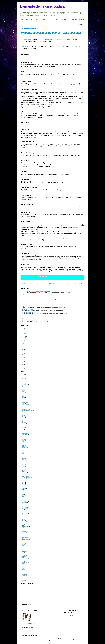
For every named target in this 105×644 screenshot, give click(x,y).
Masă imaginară (24, 548)
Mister (23, 553)
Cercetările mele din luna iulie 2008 (28, 321)
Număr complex (24, 446)
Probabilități (24, 564)
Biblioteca (23, 517)
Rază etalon (24, 470)
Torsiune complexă (25, 476)
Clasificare (23, 485)
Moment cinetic (24, 445)
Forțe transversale (25, 535)
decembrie (24, 334)
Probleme (23, 421)
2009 (23, 366)
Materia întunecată (25, 501)
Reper (23, 472)
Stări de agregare (24, 474)
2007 (23, 368)
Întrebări (23, 386)
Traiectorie (23, 406)
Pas (22, 560)
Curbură (23, 396)
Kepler (23, 541)
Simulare (23, 568)
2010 (23, 364)
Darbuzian (23, 412)
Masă (23, 466)
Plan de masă (24, 468)
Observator (23, 431)
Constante (23, 521)
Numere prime (24, 555)
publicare (23, 580)
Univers (23, 572)
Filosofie (23, 383)
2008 (23, 367)
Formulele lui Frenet (25, 384)
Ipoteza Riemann (24, 537)
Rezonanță (23, 454)
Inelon (23, 497)
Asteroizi (23, 515)
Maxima (23, 430)
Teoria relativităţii (24, 433)
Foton (23, 426)
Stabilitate (23, 407)
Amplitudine (24, 512)
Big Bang (23, 456)
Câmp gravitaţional (25, 400)
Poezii (23, 561)
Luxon (23, 500)
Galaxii (23, 494)
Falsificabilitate (24, 531)
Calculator (23, 484)
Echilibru (23, 528)
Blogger (62, 632)
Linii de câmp (24, 543)
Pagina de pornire (52, 283)
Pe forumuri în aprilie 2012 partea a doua (28, 309)
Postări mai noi (24, 283)
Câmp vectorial (24, 436)
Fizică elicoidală (24, 376)
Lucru (23, 544)
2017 (23, 355)
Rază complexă (24, 566)
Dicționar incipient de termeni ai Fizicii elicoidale (51, 33)
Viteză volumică (24, 480)
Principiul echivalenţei (25, 409)
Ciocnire (23, 451)
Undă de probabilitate (25, 509)
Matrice (23, 550)
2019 (23, 352)
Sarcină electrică (24, 473)
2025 (23, 330)
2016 (23, 356)
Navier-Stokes (24, 554)
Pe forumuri (24, 377)
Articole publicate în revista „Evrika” (27, 411)
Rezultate (23, 378)
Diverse (23, 380)
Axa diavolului (24, 516)
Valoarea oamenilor (25, 435)
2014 (23, 359)
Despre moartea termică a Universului (28, 298)
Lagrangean (24, 498)
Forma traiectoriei (24, 492)
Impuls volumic (24, 420)
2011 (23, 363)
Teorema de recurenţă (25, 405)
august (24, 338)
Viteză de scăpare (25, 576)
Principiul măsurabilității (25, 562)
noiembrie (24, 335)
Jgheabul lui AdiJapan (25, 540)
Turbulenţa (23, 449)
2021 (23, 349)
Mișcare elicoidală (24, 444)
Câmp (23, 524)
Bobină (23, 518)
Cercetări (23, 375)
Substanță (23, 506)
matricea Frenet (24, 579)
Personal (23, 403)
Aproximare (23, 417)
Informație (23, 427)
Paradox (23, 558)
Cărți (22, 525)
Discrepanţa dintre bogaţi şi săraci (27, 437)
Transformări (24, 571)
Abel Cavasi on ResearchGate (27, 607)
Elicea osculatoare (25, 530)
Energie (23, 489)
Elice (22, 394)
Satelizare (23, 455)
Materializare (24, 429)
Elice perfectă (24, 488)
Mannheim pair (24, 547)
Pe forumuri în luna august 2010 (27, 301)
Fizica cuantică (24, 440)
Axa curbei (23, 482)
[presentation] (35, 65)
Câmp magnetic (24, 402)
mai (23, 342)
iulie (23, 341)
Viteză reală (24, 577)
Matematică (24, 414)
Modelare (23, 467)
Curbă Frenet (24, 522)
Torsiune (23, 393)
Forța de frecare (24, 532)
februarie (24, 345)
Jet (22, 538)
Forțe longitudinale (25, 534)
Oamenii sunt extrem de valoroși (27, 315)
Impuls (23, 392)
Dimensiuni (23, 460)
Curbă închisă (24, 401)
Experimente (24, 439)
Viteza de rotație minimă (25, 573)
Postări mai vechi (81, 283)
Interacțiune (24, 536)
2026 (23, 328)
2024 (23, 331)
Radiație (23, 565)
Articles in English (24, 387)
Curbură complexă (25, 487)
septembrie (25, 336)
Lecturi (23, 542)
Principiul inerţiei (24, 389)
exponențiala (24, 578)
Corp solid (23, 418)
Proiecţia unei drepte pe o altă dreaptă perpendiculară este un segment (38, 292)
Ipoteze (23, 388)
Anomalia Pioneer (24, 425)
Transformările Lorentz (25, 507)
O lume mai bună (24, 556)
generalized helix (24, 511)
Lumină (23, 546)
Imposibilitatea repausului (26, 443)
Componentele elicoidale (26, 457)
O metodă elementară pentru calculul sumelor (29, 318)
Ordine (23, 504)
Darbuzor (23, 458)
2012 (23, 362)
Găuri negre (24, 413)
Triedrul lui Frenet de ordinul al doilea (27, 478)
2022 (23, 348)
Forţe (22, 462)
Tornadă (23, 570)
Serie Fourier (24, 567)
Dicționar (23, 452)
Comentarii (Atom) (28, 285)
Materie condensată (25, 549)
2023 (23, 332)
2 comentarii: (34, 276)
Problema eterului (25, 307)
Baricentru (23, 408)
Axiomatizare (24, 399)
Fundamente (24, 381)
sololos (56, 632)
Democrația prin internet (25, 527)
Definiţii (25, 278)
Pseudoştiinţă (24, 469)
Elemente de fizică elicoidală (42, 6)
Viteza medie (24, 424)
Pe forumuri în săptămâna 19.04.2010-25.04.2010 (29, 312)
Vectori (23, 510)
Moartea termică (24, 503)
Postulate (23, 397)
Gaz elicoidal (24, 495)
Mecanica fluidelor (25, 552)
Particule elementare (25, 559)
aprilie (24, 343)
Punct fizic (23, 415)
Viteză (23, 450)
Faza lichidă (24, 491)
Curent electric (24, 523)
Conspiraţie (23, 486)
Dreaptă (23, 419)
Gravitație (23, 442)
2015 (23, 357)
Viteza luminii (24, 479)
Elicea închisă (24, 461)
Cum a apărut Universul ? (26, 304)
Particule (23, 505)
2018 (23, 353)
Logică (23, 499)
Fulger (23, 463)
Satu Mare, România (27, 279)
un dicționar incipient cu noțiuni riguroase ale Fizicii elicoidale (55, 40)
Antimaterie (23, 481)
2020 (23, 351)
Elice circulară (24, 529)
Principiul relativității (25, 448)
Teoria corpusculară (25, 475)
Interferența (23, 464)
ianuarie (24, 346)
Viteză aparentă (24, 574)
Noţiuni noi (28, 278)
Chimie (23, 519)
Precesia (23, 432)
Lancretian (23, 395)
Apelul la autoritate (25, 513)
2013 (23, 360)
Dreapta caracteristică (25, 438)
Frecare (23, 493)
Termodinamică (24, 423)
